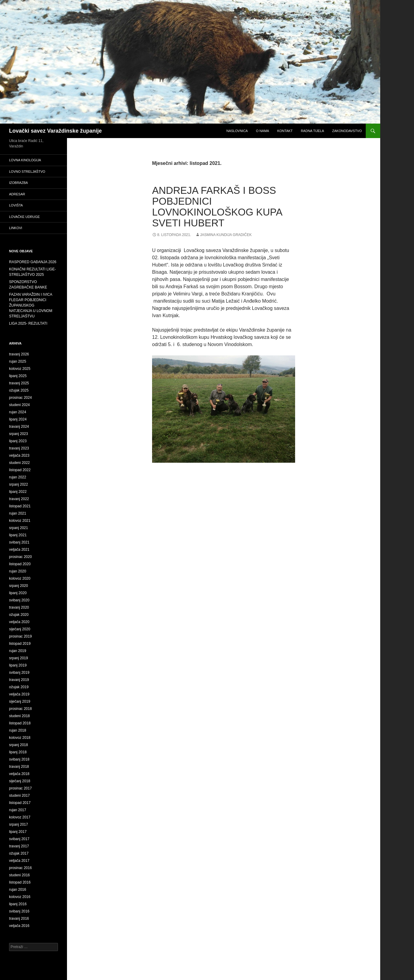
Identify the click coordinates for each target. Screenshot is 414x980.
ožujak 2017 (19, 853)
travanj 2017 (19, 846)
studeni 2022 (19, 463)
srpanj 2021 (19, 528)
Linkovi (16, 228)
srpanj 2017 (19, 824)
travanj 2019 (19, 680)
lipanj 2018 (18, 752)
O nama (262, 131)
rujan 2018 (18, 730)
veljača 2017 (19, 861)
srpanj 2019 (19, 658)
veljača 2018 (19, 774)
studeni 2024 (19, 405)
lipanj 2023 (18, 441)
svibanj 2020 (19, 600)
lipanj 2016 (18, 904)
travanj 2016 (19, 919)
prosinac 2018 (20, 709)
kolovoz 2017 (20, 817)
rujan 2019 (18, 651)
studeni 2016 (19, 875)
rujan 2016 (18, 890)
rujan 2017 (18, 810)
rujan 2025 (18, 361)
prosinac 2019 (20, 636)
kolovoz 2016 (20, 897)
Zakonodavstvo (347, 131)
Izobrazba (18, 183)
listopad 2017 (20, 803)
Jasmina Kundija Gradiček (226, 235)
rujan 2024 (18, 412)
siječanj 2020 (20, 629)
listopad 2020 (20, 564)
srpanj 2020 (19, 586)
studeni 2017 (19, 796)
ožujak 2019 (19, 687)
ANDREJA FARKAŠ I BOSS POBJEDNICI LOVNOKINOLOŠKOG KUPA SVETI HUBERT (217, 207)
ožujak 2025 (19, 390)
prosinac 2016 (20, 868)
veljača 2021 (19, 550)
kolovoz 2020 (20, 578)
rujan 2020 (18, 571)
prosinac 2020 (20, 557)
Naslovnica (237, 131)
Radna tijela (312, 131)
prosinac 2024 (20, 398)
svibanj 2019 (19, 673)
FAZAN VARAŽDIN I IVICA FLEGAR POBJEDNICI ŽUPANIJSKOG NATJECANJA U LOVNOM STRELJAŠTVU (31, 305)
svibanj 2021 (19, 542)
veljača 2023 (19, 455)
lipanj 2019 (18, 665)
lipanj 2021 (18, 535)
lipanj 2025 (18, 376)
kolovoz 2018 (20, 738)
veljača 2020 (19, 622)
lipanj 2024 (18, 419)
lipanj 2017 (18, 832)
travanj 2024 (19, 427)
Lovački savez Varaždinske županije (55, 131)
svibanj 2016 (19, 911)
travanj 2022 (19, 499)
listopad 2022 (20, 470)
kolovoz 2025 (20, 369)
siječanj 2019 (20, 701)
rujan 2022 (18, 477)
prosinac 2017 (20, 788)
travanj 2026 (19, 354)
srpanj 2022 (19, 484)
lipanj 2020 (18, 593)
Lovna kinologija (25, 160)
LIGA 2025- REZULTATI (28, 323)
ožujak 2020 (19, 615)
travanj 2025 (19, 383)
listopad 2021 (20, 506)
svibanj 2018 (19, 759)
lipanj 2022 (18, 492)
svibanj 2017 (19, 839)
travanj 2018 (19, 767)
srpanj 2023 (19, 434)
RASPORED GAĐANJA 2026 (33, 262)
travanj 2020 (19, 607)
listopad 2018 (20, 723)
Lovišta (16, 205)
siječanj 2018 (20, 781)
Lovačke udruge (24, 217)
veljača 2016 (19, 926)
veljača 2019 (19, 694)
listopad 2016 (20, 882)
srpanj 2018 (19, 745)
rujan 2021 (18, 513)
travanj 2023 (19, 448)
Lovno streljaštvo (27, 172)
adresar (17, 194)
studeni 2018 (19, 716)
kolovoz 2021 (20, 521)
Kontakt (285, 131)
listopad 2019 (20, 644)
